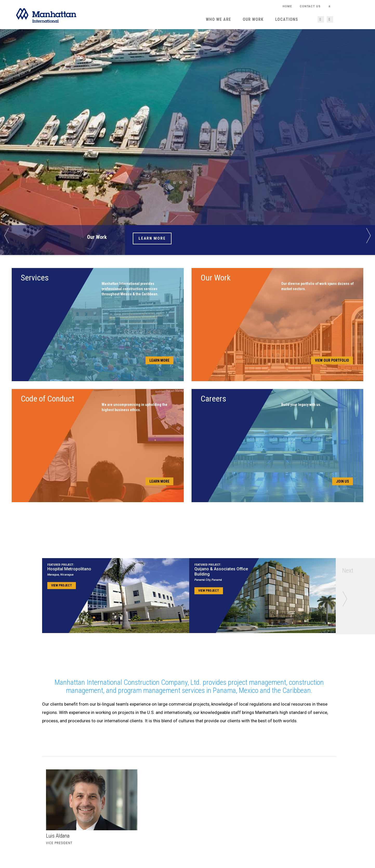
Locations (287, 19)
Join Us (343, 481)
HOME (287, 6)
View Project (62, 585)
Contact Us (310, 6)
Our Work (253, 19)
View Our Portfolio (332, 360)
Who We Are (218, 19)
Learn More (152, 238)
